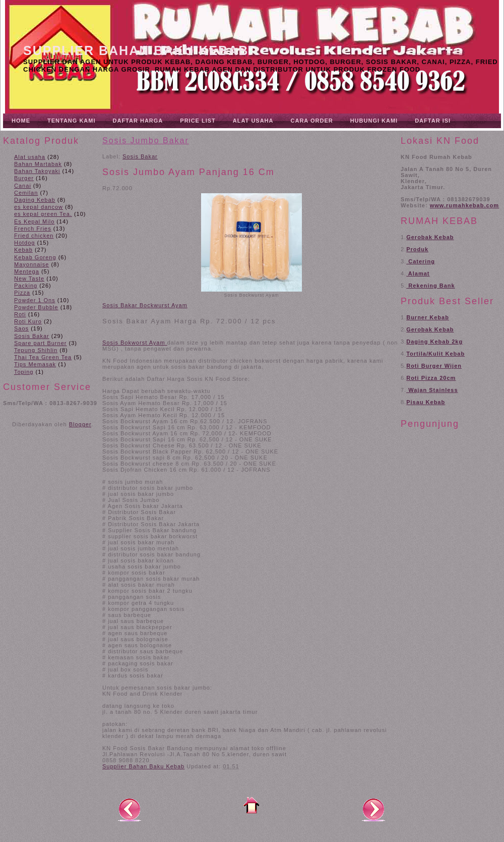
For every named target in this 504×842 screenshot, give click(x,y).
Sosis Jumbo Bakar (146, 141)
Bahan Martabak (38, 164)
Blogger (80, 424)
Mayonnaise (31, 264)
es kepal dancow (39, 207)
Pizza (22, 293)
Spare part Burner (40, 343)
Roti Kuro (28, 321)
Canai (23, 186)
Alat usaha (30, 157)
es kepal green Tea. (43, 214)
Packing (26, 286)
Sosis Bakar (32, 336)
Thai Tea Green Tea (43, 357)
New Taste (29, 278)
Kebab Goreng (35, 257)
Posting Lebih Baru (130, 809)
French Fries (33, 229)
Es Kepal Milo (34, 221)
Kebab (23, 250)
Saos (21, 328)
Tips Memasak (35, 364)
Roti (20, 314)
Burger (24, 178)
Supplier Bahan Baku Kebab (136, 50)
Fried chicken (34, 236)
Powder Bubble (36, 307)
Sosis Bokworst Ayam (134, 343)
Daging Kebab (35, 200)
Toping (24, 372)
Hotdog (24, 243)
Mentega (27, 271)
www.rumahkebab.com (464, 205)
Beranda (251, 805)
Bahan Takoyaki (37, 171)
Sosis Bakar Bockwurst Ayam (145, 305)
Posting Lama (373, 809)
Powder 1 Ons (35, 300)
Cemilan (26, 193)
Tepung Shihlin (36, 350)
